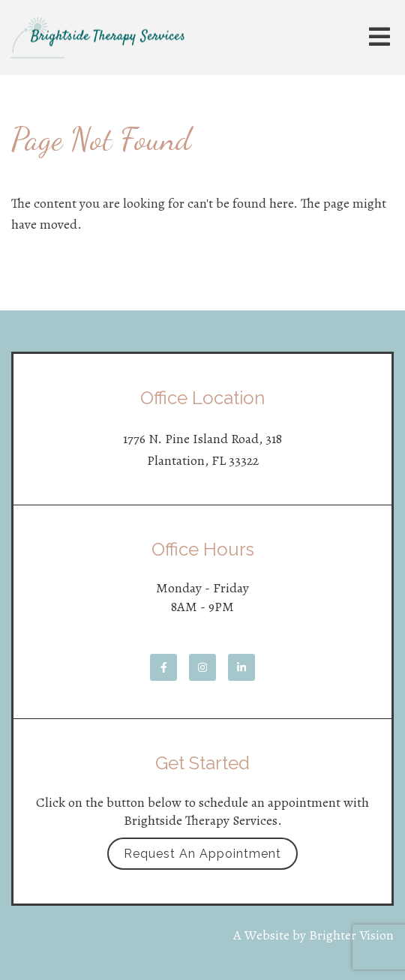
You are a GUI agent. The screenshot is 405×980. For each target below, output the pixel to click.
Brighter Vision (351, 935)
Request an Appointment (202, 854)
